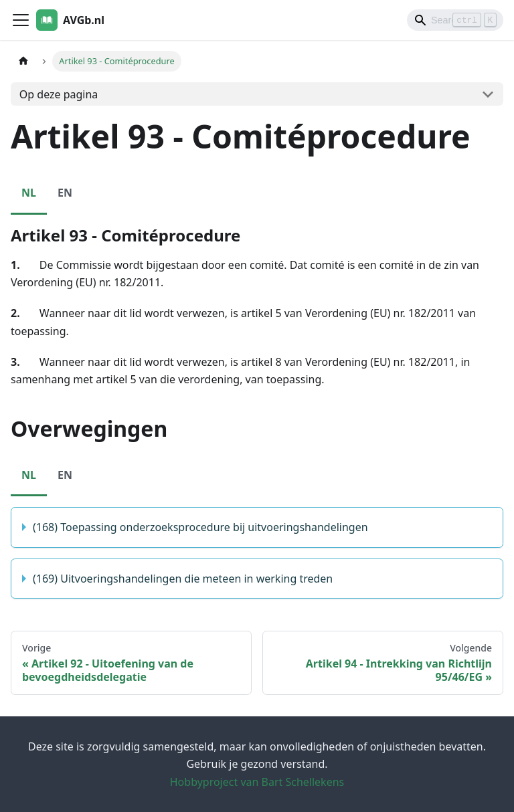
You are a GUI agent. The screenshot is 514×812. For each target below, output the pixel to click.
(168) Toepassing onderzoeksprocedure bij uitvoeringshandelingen (200, 527)
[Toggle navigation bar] (21, 20)
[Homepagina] (23, 61)
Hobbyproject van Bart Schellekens (257, 782)
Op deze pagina (59, 94)
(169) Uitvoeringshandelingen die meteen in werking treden (183, 579)
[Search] (455, 20)
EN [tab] (65, 193)
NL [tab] (29, 193)
